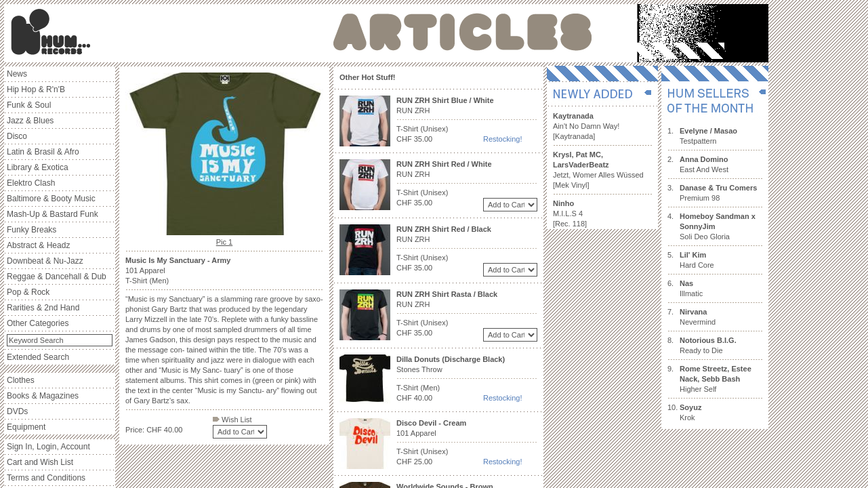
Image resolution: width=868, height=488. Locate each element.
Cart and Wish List (40, 462)
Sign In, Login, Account (48, 447)
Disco (17, 136)
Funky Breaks (32, 230)
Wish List (232, 420)
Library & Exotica (38, 167)
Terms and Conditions (46, 478)
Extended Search (38, 357)
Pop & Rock (28, 292)
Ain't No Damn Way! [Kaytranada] (586, 126)
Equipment (26, 427)
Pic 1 (224, 242)
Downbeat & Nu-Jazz (45, 261)
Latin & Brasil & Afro (43, 152)
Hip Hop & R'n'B (36, 89)
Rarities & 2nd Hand (43, 308)
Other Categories (38, 323)
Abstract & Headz (38, 245)
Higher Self (716, 379)
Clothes (21, 380)
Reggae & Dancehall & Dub (57, 277)
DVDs (17, 411)
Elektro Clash (31, 183)
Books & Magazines (43, 396)
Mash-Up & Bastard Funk (53, 214)
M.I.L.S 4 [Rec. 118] (570, 213)
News (17, 74)
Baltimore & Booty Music (51, 199)
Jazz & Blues (30, 121)
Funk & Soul (29, 105)
